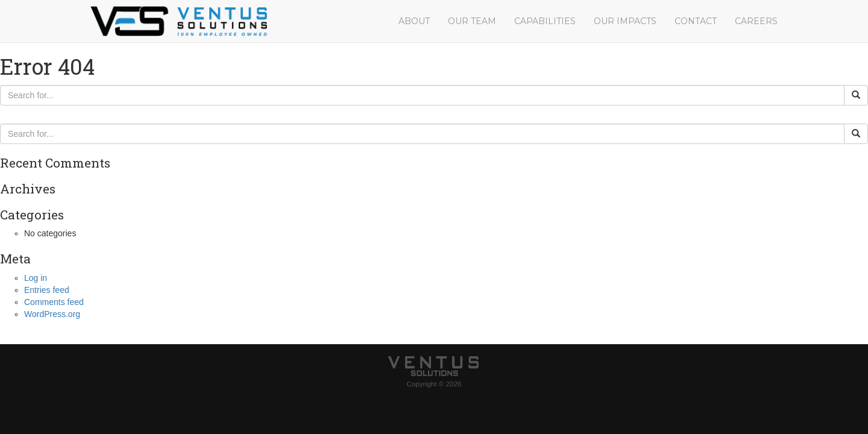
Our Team (472, 21)
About (414, 21)
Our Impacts (625, 21)
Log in (36, 278)
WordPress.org (52, 314)
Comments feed (54, 302)
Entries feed (47, 290)
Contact (696, 21)
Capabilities (545, 21)
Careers (756, 21)
